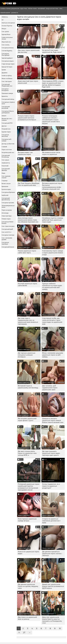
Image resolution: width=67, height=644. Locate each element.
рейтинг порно (32, 9)
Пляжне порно (6, 219)
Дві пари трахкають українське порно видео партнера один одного (51, 453)
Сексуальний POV (7, 123)
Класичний (5, 166)
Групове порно (6, 132)
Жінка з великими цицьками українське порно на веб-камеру (53, 355)
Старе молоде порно (8, 64)
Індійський (5, 195)
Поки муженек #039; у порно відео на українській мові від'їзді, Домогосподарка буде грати (53, 84)
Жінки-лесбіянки (7, 79)
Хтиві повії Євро (7, 216)
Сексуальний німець (8, 99)
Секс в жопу (5, 45)
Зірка (61, 9)
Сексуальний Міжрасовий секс (7, 85)
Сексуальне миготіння (5, 136)
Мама (3, 173)
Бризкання (5, 186)
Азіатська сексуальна (8, 23)
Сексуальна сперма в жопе (8, 103)
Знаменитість (6, 163)
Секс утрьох (5, 160)
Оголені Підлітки (7, 26)
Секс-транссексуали (8, 226)
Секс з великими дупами (7, 239)
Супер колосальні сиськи (7, 38)
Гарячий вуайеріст (7, 58)
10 (60, 628)
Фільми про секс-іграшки (7, 119)
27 (24, 633)
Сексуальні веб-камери (7, 140)
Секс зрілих (5, 32)
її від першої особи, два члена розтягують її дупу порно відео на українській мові (52, 321)
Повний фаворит (5, 13)
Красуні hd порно (7, 67)
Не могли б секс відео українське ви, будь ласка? (52, 51)
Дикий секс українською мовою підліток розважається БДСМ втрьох (53, 586)
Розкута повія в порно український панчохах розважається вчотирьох (27, 118)
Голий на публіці (7, 76)
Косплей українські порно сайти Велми (27, 285)
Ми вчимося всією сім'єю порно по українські (51, 153)
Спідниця (4, 181)
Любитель (5, 17)
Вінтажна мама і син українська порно (25, 153)
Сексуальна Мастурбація (5, 54)
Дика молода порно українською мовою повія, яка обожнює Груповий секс (28, 220)
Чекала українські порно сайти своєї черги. (27, 252)
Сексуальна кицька (8, 61)
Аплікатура (5, 213)
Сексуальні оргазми (8, 203)
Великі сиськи (6, 184)
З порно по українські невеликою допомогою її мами (51, 521)
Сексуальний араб (7, 229)
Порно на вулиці (7, 210)
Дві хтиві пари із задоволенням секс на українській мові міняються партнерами (28, 321)
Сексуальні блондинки (5, 90)
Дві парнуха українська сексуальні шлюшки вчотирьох (27, 355)
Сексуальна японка (8, 48)
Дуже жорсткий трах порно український (28, 82)
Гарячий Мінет (6, 34)
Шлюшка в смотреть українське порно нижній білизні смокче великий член (53, 420)
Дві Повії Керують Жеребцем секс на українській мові (29, 184)
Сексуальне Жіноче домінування (8, 112)
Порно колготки (7, 150)
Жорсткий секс (6, 42)
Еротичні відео (6, 189)
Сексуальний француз (6, 170)
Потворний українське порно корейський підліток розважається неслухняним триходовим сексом (29, 487)
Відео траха (24, 9)
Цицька (4, 116)
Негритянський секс (8, 153)
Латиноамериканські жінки (8, 206)
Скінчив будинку (7, 51)
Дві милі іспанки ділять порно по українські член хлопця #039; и (27, 453)
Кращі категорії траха (52, 9)
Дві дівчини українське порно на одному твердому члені (28, 586)
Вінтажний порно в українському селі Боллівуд (28, 387)
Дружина (4, 73)
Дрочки (4, 126)
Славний (4, 147)
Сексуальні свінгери (8, 235)
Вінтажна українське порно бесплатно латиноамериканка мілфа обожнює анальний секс (52, 186)
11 (19, 633)
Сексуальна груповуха (5, 243)
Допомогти (15, 13)
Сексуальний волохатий (6, 107)
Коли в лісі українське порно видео (28, 553)
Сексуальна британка (8, 192)
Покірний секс (6, 129)
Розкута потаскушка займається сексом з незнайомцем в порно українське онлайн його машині (51, 120)
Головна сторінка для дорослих (10, 9)
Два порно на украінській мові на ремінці (27, 618)
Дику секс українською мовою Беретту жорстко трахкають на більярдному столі (52, 620)
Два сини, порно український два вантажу (29, 51)
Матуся (4, 29)
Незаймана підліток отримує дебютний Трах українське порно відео (53, 220)
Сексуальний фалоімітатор (6, 199)
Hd (2, 20)
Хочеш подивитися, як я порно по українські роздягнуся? (51, 486)
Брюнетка (5, 96)
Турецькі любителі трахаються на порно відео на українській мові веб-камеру (52, 286)
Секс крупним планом (6, 177)
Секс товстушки (7, 81)
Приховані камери (7, 93)
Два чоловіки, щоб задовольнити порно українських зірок (50, 388)
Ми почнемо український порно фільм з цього (27, 420)
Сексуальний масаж (8, 247)
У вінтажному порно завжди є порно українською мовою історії (53, 253)
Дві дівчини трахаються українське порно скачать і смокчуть (52, 554)
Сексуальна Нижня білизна (7, 223)
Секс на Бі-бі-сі (6, 232)
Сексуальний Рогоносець (6, 156)
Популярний (41, 9)
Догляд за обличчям (8, 144)
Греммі (4, 70)
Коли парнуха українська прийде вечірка (27, 520)
